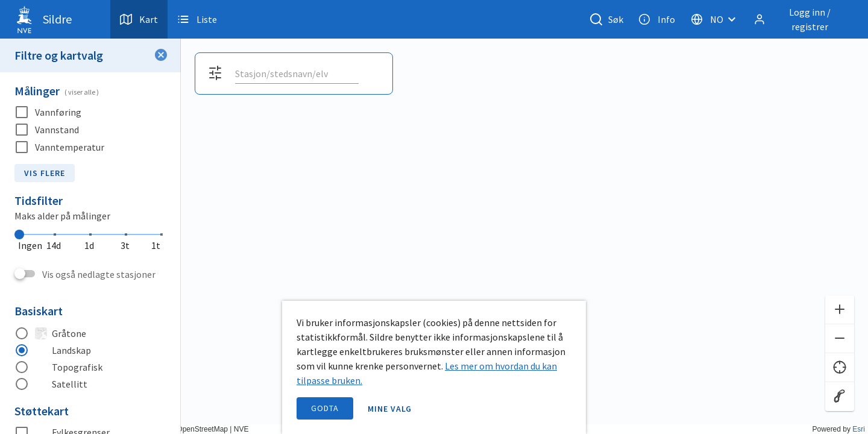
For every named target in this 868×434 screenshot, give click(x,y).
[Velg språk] (717, 19)
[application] (434, 217)
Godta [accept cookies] (325, 408)
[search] (296, 74)
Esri (859, 429)
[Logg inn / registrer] (801, 19)
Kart (139, 19)
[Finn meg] (840, 368)
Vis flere (45, 173)
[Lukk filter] (161, 55)
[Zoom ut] (840, 339)
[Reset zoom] (840, 397)
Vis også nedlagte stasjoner (99, 274)
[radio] (90, 333)
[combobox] (297, 74)
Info (657, 19)
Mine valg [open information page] (390, 409)
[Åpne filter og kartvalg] (215, 74)
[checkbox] (90, 112)
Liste (197, 19)
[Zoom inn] (840, 310)
